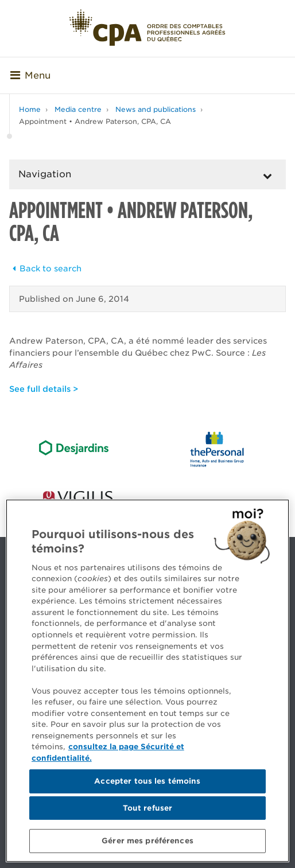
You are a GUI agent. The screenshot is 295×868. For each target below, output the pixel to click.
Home (30, 109)
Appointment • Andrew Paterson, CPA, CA (95, 121)
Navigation (45, 174)
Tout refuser (148, 808)
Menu (30, 75)
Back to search (45, 268)
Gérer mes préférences (147, 841)
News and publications (156, 109)
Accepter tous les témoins (147, 781)
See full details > (44, 389)
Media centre (78, 109)
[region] (147, 681)
